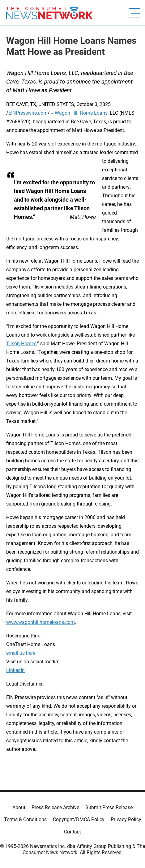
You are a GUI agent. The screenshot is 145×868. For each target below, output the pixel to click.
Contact (72, 832)
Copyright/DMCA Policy (79, 819)
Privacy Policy (126, 819)
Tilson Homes (21, 344)
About (19, 807)
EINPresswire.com (28, 113)
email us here (21, 653)
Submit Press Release (109, 807)
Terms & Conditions (25, 819)
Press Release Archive (55, 807)
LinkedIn (15, 670)
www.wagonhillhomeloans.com (41, 622)
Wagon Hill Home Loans (81, 113)
